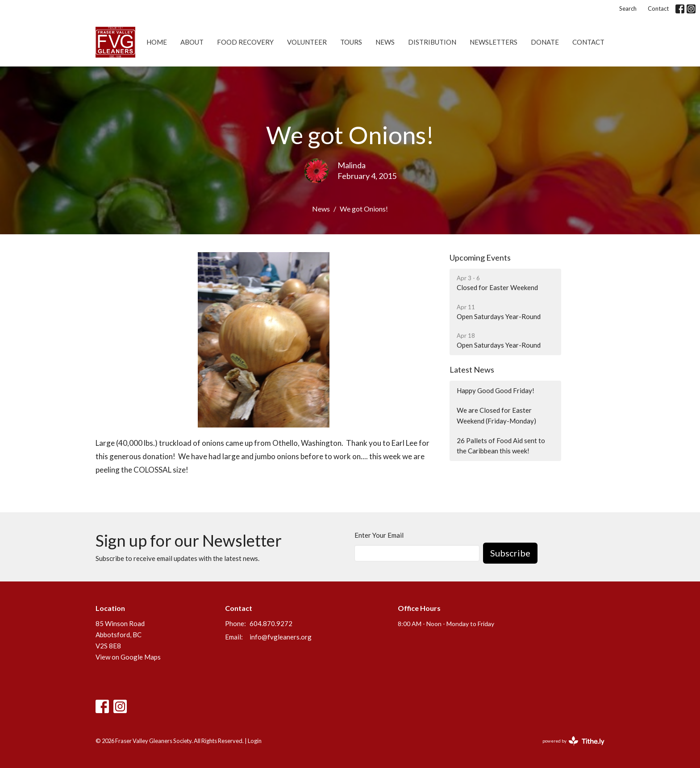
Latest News (472, 369)
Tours (351, 42)
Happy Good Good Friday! (496, 390)
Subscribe (510, 553)
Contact (658, 8)
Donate (545, 42)
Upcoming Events (480, 257)
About (192, 42)
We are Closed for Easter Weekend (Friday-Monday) (496, 415)
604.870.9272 (271, 623)
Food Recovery (245, 42)
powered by (573, 741)
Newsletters (494, 42)
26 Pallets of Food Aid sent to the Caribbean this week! (501, 446)
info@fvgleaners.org (281, 637)
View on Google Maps (128, 657)
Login (255, 741)
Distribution (432, 42)
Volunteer (307, 42)
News (385, 42)
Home (157, 42)
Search (628, 8)
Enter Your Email (379, 535)
